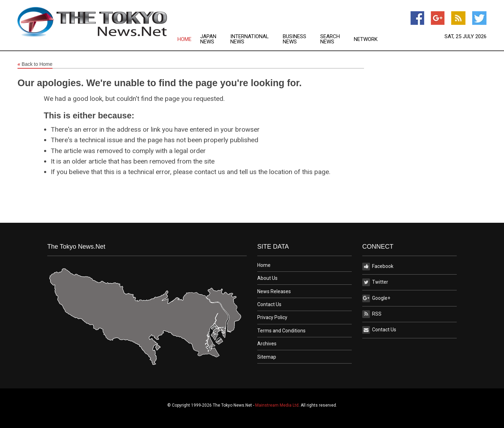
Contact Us (269, 304)
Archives (267, 344)
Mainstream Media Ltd (277, 405)
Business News (295, 39)
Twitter (375, 282)
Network (366, 39)
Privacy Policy (272, 317)
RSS (372, 314)
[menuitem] (189, 39)
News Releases (274, 291)
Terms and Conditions (281, 331)
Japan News (208, 39)
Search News (330, 39)
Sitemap (267, 357)
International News (250, 39)
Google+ (376, 298)
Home (184, 39)
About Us (267, 278)
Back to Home (35, 64)
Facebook (378, 267)
